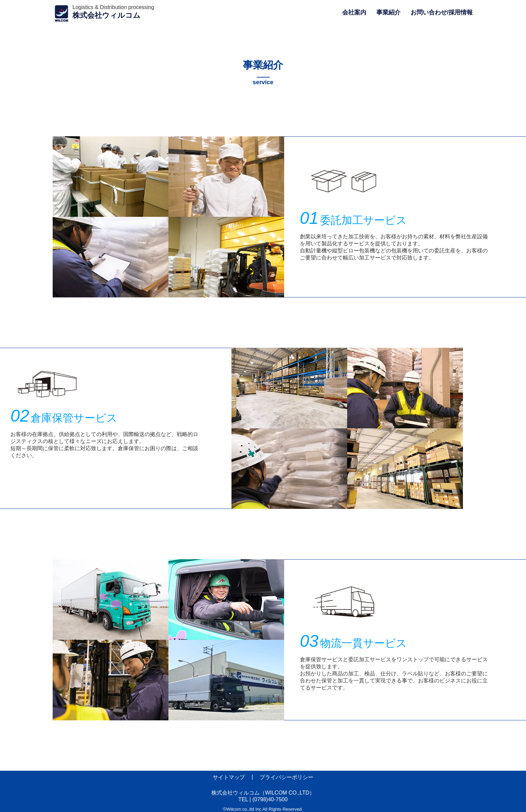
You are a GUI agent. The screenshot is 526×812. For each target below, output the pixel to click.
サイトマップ (229, 777)
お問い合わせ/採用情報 (442, 12)
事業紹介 (388, 12)
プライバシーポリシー (286, 777)
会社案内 (354, 12)
